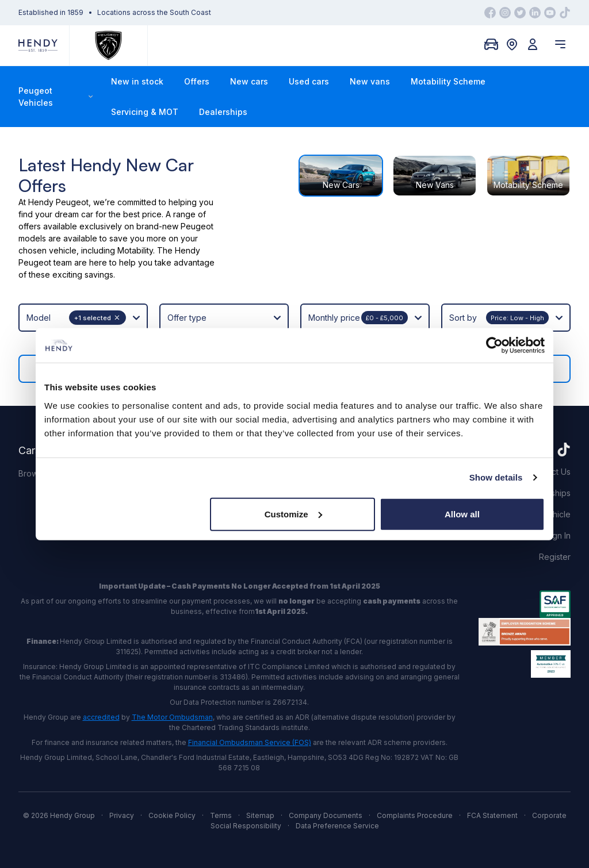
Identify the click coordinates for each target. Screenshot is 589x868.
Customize (293, 514)
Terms (221, 815)
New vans (370, 81)
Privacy (122, 815)
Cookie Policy (172, 815)
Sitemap (260, 815)
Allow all (462, 514)
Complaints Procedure (415, 815)
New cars (249, 81)
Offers (197, 81)
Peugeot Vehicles (56, 97)
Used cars (309, 81)
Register (555, 557)
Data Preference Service (337, 826)
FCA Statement (492, 815)
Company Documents (326, 815)
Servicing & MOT (145, 112)
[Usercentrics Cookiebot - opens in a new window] (494, 345)
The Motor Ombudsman (172, 717)
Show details (496, 477)
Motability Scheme (448, 81)
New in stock (137, 81)
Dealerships (223, 112)
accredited (101, 717)
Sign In (558, 535)
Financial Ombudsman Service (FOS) (250, 742)
